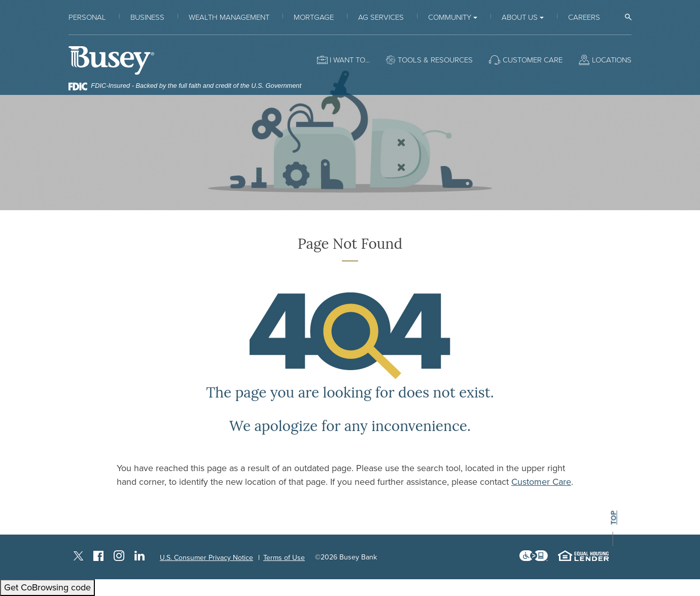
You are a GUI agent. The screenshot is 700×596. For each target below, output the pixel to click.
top (614, 518)
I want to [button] (347, 60)
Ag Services (381, 17)
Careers (584, 17)
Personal (87, 17)
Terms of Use (284, 558)
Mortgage (314, 17)
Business (147, 17)
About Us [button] (520, 17)
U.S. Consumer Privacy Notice (206, 558)
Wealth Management (229, 17)
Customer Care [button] (533, 60)
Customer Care (541, 482)
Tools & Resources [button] (435, 60)
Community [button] (450, 17)
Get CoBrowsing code (47, 587)
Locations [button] (612, 60)
